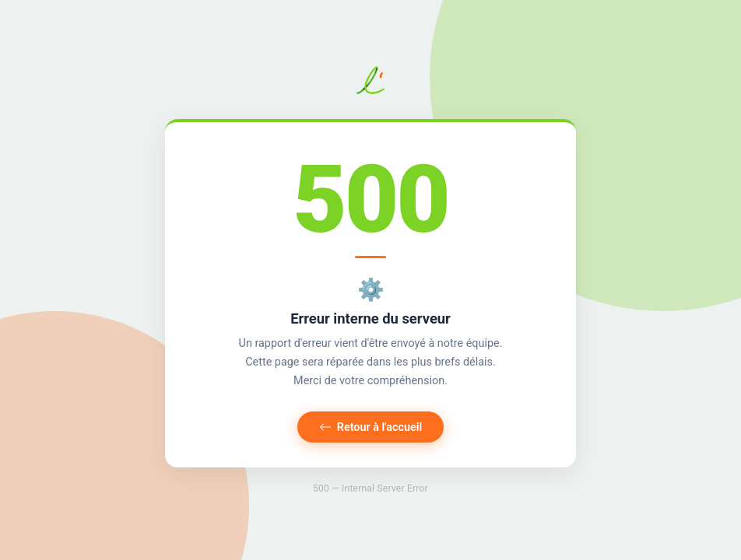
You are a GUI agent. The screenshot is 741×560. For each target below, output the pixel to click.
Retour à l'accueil (371, 427)
